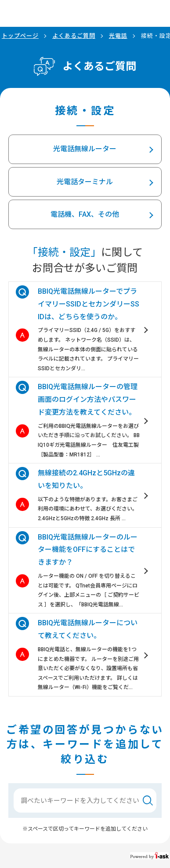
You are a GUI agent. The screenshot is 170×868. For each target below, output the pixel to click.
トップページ (20, 36)
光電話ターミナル (85, 182)
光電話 (118, 36)
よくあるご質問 (74, 36)
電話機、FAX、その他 (85, 214)
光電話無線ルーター (85, 149)
